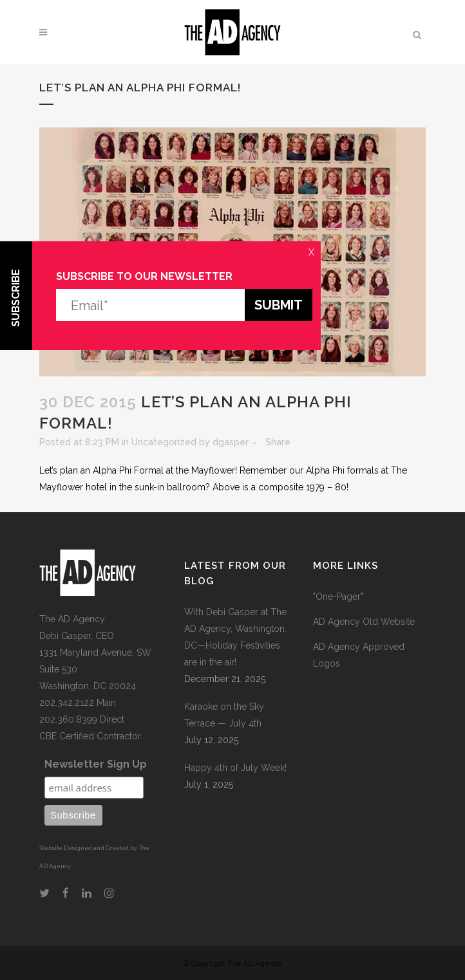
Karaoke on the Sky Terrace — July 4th (224, 715)
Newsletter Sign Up (96, 764)
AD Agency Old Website (364, 622)
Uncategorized (164, 442)
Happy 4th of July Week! (235, 768)
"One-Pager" (338, 596)
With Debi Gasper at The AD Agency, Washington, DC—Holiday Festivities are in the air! (235, 637)
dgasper (231, 442)
